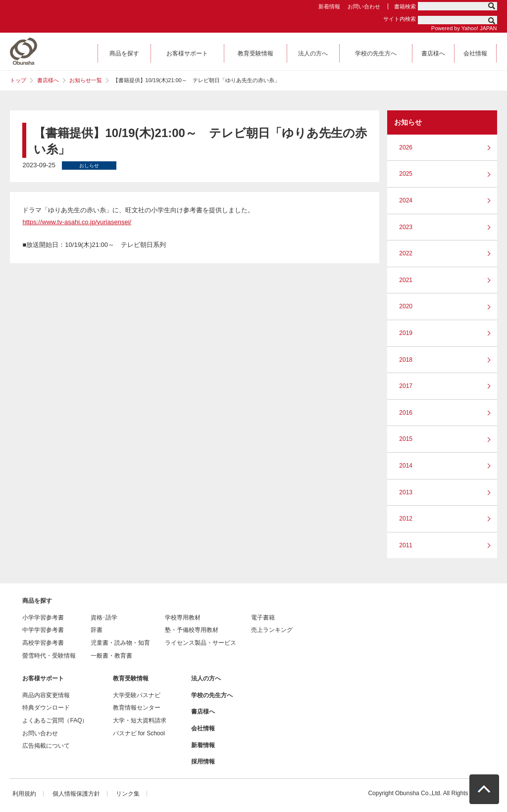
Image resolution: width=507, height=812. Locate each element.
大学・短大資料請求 (140, 720)
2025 (406, 174)
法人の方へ (206, 678)
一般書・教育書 (111, 656)
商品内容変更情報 (46, 695)
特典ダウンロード (46, 708)
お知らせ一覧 (86, 80)
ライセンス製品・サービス (201, 643)
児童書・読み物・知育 (120, 643)
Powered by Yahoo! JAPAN (464, 28)
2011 (406, 545)
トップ (18, 80)
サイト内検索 (400, 19)
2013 (406, 492)
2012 (406, 519)
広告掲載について (46, 746)
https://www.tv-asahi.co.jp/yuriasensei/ (77, 222)
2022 (406, 253)
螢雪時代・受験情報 (49, 656)
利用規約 (24, 794)
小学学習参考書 (43, 618)
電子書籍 (263, 618)
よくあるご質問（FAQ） (55, 720)
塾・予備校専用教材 (192, 630)
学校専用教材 (183, 618)
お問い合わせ (364, 6)
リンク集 (128, 794)
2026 (406, 147)
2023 (406, 227)
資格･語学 (104, 618)
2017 (406, 386)
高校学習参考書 (43, 643)
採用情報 (203, 762)
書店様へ (48, 80)
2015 (406, 439)
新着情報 (329, 6)
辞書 (97, 630)
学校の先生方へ (212, 695)
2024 (406, 200)
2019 (406, 333)
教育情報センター (137, 708)
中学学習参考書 (43, 630)
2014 (406, 466)
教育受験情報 (131, 678)
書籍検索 (405, 6)
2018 (406, 360)
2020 (406, 306)
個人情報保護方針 (76, 794)
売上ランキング (272, 630)
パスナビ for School (139, 733)
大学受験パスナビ (137, 695)
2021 (406, 280)
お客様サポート (43, 678)
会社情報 (203, 728)
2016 (406, 413)
